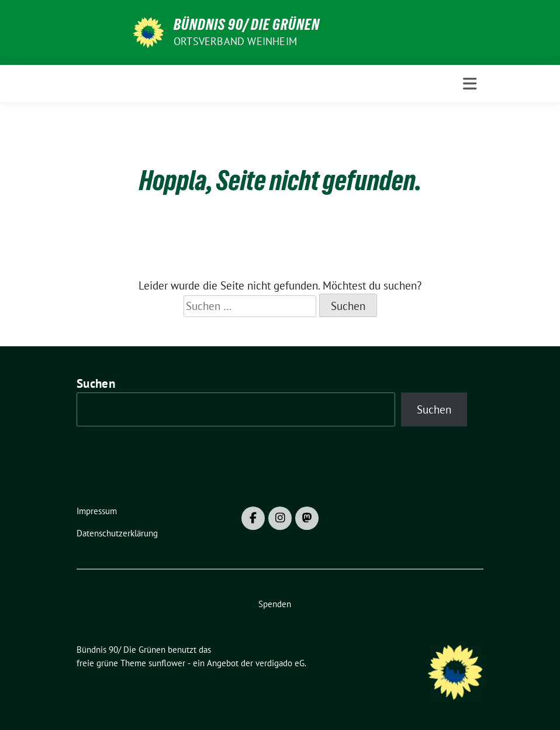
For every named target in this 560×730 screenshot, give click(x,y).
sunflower (167, 663)
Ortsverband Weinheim (235, 41)
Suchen (96, 383)
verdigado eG (280, 663)
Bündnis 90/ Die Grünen (247, 25)
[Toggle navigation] (470, 84)
